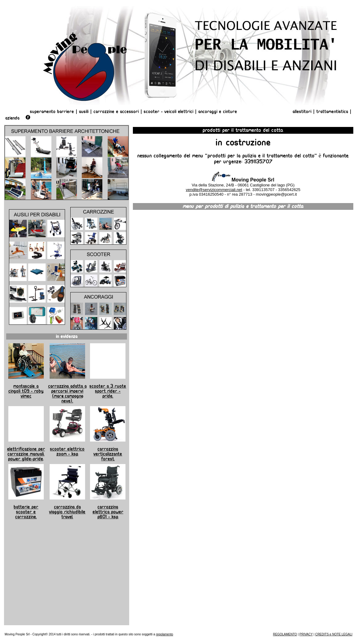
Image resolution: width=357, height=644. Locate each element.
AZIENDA (12, 118)
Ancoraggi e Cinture (218, 112)
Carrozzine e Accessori (116, 112)
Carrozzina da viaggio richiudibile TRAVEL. (67, 512)
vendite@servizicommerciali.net (214, 190)
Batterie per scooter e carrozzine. (26, 512)
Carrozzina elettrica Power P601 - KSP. (108, 512)
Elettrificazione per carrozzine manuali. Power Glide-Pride (26, 454)
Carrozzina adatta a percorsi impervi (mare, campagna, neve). (67, 393)
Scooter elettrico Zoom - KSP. (67, 451)
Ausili (84, 112)
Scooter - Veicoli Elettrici (168, 112)
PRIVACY (306, 634)
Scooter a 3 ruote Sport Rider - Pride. (108, 391)
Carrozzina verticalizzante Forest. (108, 454)
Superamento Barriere (52, 112)
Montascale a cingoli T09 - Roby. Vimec (26, 391)
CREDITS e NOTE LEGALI (334, 634)
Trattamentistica (332, 112)
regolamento (165, 634)
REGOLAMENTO (285, 634)
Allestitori (303, 112)
